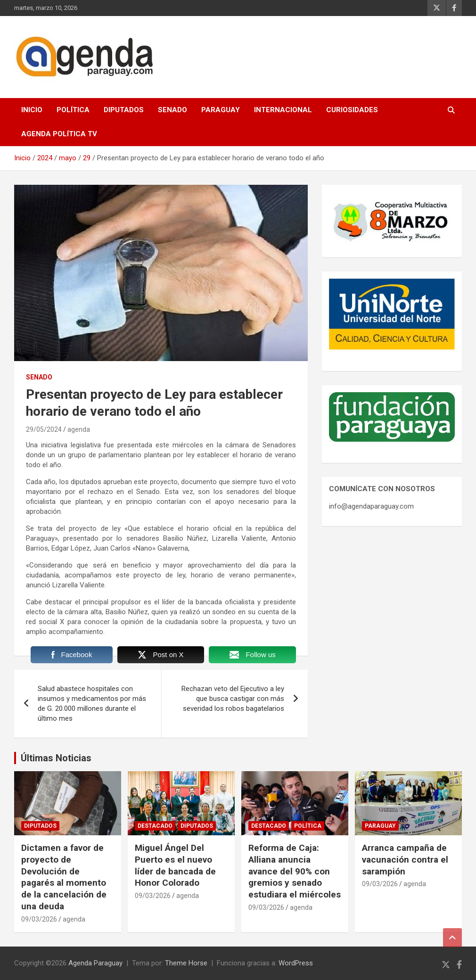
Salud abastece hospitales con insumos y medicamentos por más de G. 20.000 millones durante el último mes (92, 704)
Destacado (155, 826)
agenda (79, 429)
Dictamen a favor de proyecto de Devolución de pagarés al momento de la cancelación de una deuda (64, 877)
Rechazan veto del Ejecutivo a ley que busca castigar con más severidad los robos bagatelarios (233, 699)
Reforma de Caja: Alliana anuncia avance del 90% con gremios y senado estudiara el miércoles (295, 871)
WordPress (296, 963)
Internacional (283, 110)
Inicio (32, 110)
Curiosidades (352, 110)
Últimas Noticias (56, 758)
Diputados (124, 110)
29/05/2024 (44, 429)
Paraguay (221, 110)
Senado (172, 110)
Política (73, 110)
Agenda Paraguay (95, 963)
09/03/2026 (39, 919)
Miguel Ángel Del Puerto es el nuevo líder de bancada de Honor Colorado (175, 865)
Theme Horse (186, 963)
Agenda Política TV (59, 134)
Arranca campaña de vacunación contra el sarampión (405, 859)
